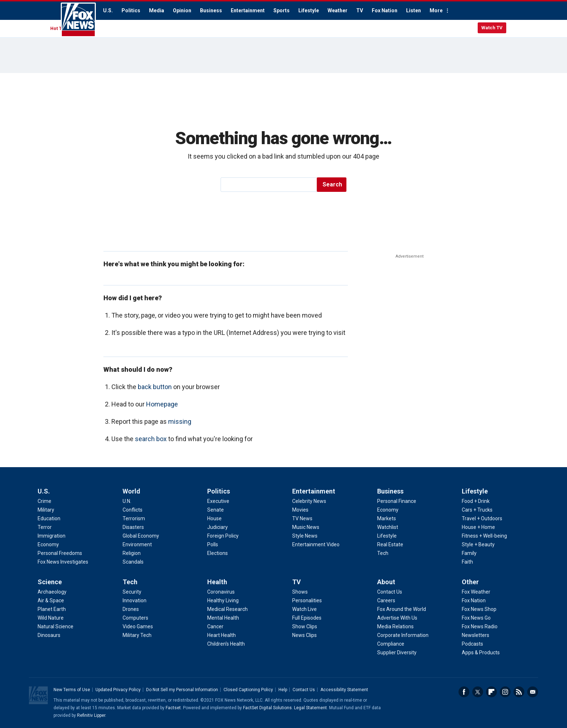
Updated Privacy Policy (118, 690)
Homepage (162, 404)
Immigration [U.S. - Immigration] (52, 536)
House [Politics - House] (214, 518)
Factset (173, 708)
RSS (519, 692)
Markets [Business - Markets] (387, 518)
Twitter (478, 692)
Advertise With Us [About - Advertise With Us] (397, 618)
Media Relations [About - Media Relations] (395, 626)
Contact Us (304, 690)
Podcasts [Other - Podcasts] (472, 644)
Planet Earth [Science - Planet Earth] (52, 609)
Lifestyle (309, 10)
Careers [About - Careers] (386, 600)
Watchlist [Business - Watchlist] (388, 527)
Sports (282, 10)
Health (217, 582)
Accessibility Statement (344, 690)
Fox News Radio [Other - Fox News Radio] (480, 626)
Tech (130, 582)
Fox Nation (385, 10)
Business (211, 10)
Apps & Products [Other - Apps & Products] (481, 652)
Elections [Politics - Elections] (218, 553)
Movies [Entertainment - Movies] (300, 510)
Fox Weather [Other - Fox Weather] (476, 592)
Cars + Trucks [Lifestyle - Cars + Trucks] (477, 510)
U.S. (108, 10)
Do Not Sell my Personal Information (182, 690)
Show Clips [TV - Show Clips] (305, 626)
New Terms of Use (72, 690)
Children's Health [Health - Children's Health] (226, 644)
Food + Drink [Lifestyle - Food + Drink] (476, 501)
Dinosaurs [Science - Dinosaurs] (49, 635)
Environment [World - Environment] (137, 544)
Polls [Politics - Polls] (213, 544)
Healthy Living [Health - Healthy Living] (223, 600)
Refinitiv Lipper (91, 715)
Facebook (464, 692)
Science (50, 582)
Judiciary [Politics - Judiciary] (218, 527)
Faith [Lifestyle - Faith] (467, 562)
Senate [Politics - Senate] (216, 510)
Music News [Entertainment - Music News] (306, 527)
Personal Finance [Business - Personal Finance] (397, 501)
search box (151, 439)
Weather (338, 10)
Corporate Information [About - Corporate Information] (403, 635)
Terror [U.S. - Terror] (45, 527)
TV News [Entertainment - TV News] (302, 518)
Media (157, 10)
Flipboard (491, 692)
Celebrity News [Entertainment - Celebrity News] (309, 501)
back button (155, 387)
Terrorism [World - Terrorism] (134, 518)
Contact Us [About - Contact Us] (390, 592)
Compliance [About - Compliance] (391, 644)
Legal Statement (310, 708)
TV (360, 10)
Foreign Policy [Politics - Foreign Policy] (223, 536)
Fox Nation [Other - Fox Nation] (474, 600)
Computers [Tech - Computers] (135, 618)
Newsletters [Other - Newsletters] (476, 635)
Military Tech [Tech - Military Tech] (137, 635)
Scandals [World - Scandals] (133, 562)
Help (283, 690)
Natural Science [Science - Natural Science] (56, 626)
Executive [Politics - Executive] (218, 501)
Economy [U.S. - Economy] (48, 544)
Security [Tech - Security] (132, 592)
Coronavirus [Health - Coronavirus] (221, 592)
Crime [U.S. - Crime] (44, 501)
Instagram (505, 692)
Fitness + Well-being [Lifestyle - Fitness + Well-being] (484, 536)
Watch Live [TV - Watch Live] (304, 609)
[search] (269, 185)
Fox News (78, 20)
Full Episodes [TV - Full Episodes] (307, 618)
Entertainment (248, 10)
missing (180, 421)
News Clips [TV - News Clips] (304, 635)
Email (533, 692)
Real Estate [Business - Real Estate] (390, 544)
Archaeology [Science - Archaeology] (52, 592)
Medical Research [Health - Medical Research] (227, 609)
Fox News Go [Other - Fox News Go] (476, 618)
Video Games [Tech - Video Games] (138, 626)
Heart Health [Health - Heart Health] (221, 635)
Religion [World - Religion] (132, 553)
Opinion (182, 10)
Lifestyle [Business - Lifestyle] (387, 536)
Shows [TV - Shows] (300, 592)
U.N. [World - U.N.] (127, 501)
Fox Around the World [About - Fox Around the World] (402, 609)
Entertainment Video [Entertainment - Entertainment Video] (316, 544)
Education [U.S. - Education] (49, 518)
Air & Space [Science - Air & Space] (51, 600)
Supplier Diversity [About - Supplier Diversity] (397, 652)
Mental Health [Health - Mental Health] (223, 618)
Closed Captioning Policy (248, 690)
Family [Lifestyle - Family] (469, 553)
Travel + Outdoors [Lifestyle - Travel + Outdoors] (482, 518)
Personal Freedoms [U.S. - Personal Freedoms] (60, 553)
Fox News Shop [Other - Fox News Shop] (479, 609)
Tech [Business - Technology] (383, 553)
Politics (131, 10)
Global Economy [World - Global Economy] (141, 536)
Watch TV (492, 28)
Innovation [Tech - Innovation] (135, 600)
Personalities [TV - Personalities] (307, 600)
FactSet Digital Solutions (267, 708)
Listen (413, 10)
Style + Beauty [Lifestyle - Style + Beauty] (478, 544)
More (436, 10)
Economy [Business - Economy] (388, 510)
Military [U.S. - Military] (46, 510)
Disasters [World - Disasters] (133, 527)
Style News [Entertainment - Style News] (305, 536)
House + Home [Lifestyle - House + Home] (478, 527)
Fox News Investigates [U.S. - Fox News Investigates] (63, 562)
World (131, 491)
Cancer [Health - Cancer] (215, 626)
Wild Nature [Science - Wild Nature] (51, 618)
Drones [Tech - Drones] (131, 609)
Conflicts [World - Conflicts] (133, 510)
